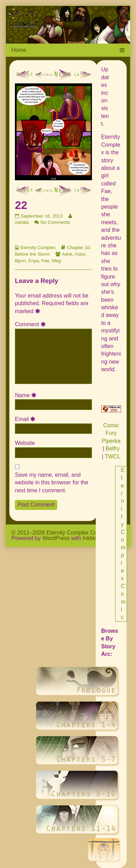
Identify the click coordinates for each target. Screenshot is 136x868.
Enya (34, 261)
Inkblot (91, 538)
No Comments (55, 222)
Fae (45, 261)
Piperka (111, 441)
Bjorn (20, 261)
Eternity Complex (38, 248)
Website (25, 443)
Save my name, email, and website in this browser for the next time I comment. (52, 483)
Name (27, 395)
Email (26, 419)
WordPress (56, 538)
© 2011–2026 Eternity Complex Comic (59, 533)
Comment (31, 324)
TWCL (113, 456)
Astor (80, 254)
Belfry (113, 449)
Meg (57, 261)
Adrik (67, 254)
